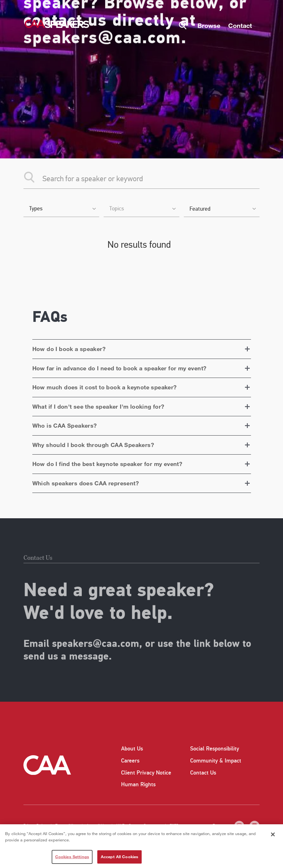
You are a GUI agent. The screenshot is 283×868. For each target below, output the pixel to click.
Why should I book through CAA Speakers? (93, 445)
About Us (132, 749)
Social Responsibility (215, 749)
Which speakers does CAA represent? (86, 483)
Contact (240, 25)
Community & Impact (216, 761)
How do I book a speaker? (69, 349)
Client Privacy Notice (146, 773)
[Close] (273, 834)
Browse (209, 25)
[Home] (57, 24)
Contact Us (203, 773)
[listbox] (222, 209)
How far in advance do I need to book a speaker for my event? (119, 368)
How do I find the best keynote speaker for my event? (107, 464)
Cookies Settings (72, 857)
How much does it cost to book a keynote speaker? (105, 387)
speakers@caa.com (96, 656)
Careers (130, 761)
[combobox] (61, 209)
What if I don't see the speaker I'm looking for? (98, 406)
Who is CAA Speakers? (65, 425)
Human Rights (138, 784)
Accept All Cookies (119, 857)
